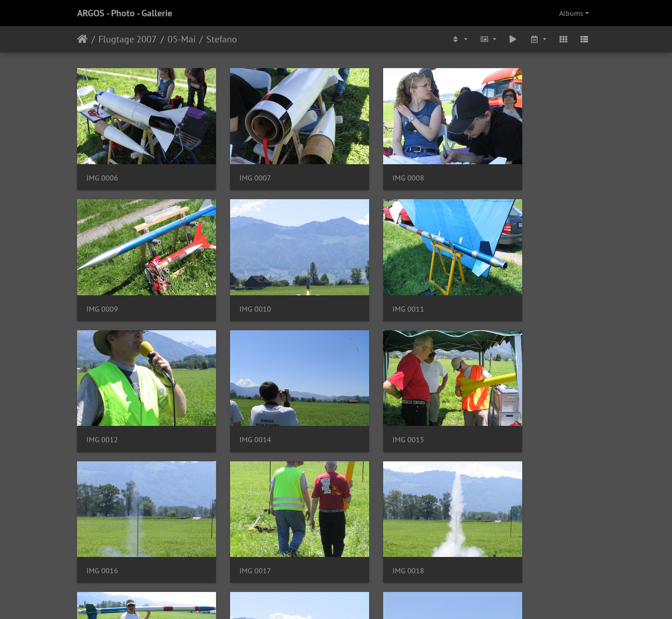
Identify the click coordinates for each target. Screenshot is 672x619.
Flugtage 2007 (128, 39)
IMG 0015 (102, 399)
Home (82, 39)
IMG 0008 (368, 164)
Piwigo (355, 599)
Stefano (222, 39)
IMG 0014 (501, 281)
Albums (571, 13)
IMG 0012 (368, 281)
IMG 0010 (102, 281)
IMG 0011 (235, 281)
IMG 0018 (501, 399)
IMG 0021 (368, 516)
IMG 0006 (102, 164)
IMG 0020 (235, 516)
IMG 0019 (102, 516)
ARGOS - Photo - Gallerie (125, 13)
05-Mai (182, 39)
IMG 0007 (235, 164)
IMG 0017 (368, 399)
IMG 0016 (235, 399)
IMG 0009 (501, 164)
